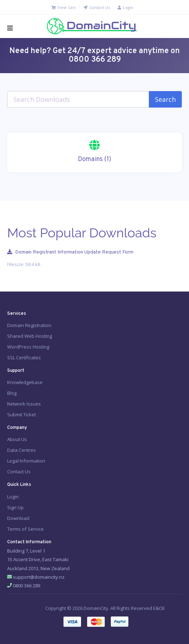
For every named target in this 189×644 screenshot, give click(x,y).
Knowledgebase (25, 382)
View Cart (63, 7)
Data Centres (22, 450)
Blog (12, 393)
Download (18, 518)
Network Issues (24, 404)
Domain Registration (29, 325)
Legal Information (26, 461)
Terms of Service (25, 529)
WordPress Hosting (28, 347)
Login (125, 7)
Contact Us (96, 7)
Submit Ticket (22, 415)
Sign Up (15, 507)
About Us (17, 439)
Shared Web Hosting (30, 336)
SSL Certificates (24, 357)
